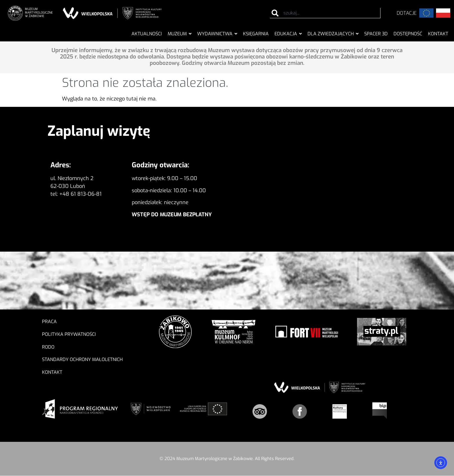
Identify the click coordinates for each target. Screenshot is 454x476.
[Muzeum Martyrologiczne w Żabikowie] (330, 186)
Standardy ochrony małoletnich (82, 360)
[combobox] (325, 13)
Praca (49, 322)
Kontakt (52, 372)
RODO (50, 347)
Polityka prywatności (69, 334)
